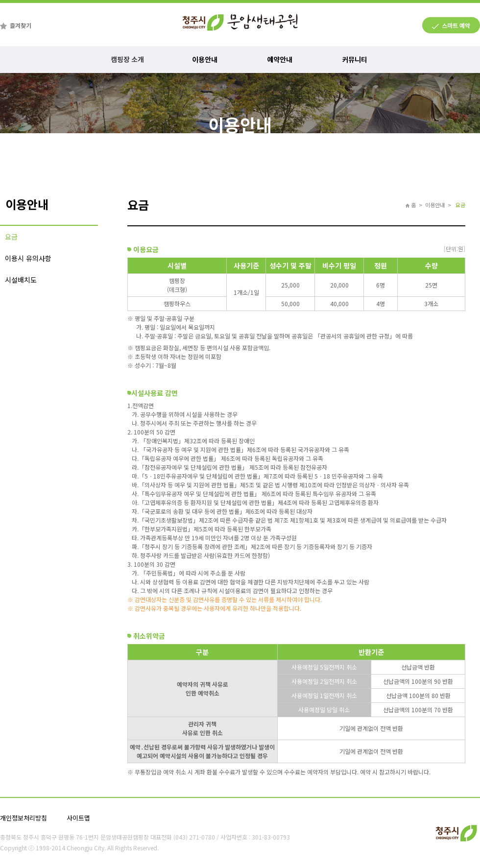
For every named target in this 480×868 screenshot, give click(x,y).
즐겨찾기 (21, 25)
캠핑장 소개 (128, 60)
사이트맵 (78, 818)
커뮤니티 (358, 60)
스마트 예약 (456, 25)
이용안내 (207, 60)
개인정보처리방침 (24, 818)
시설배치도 (21, 280)
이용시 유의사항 (28, 258)
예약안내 (284, 60)
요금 (11, 237)
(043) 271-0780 (194, 837)
